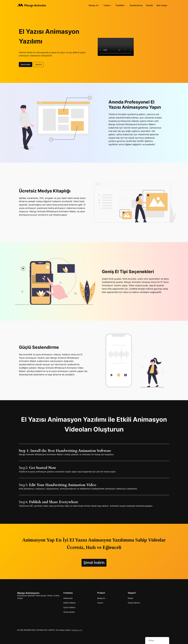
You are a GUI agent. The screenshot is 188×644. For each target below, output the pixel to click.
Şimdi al (39, 64)
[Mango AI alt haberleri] (99, 5)
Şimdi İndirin (26, 64)
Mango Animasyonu (28, 593)
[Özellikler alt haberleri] (126, 5)
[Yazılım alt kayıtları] (111, 5)
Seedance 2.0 (77, 630)
